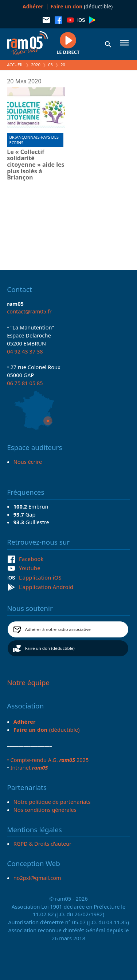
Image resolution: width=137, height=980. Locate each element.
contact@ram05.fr (29, 311)
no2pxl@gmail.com (37, 878)
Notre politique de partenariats (52, 802)
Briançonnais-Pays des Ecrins (34, 140)
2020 (36, 65)
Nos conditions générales (45, 810)
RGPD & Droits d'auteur (42, 843)
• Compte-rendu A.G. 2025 (48, 760)
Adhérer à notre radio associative (58, 629)
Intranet (29, 767)
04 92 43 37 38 (25, 351)
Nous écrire (28, 462)
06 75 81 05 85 (25, 383)
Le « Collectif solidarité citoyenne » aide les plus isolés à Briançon (36, 165)
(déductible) (82, 6)
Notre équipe (28, 683)
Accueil (15, 65)
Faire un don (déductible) (50, 648)
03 (50, 65)
